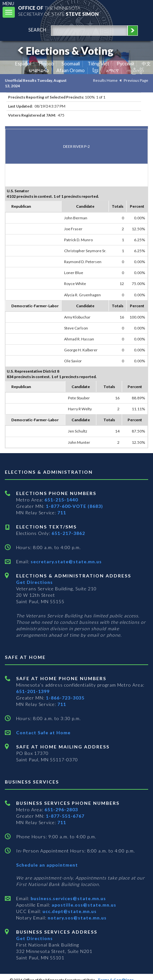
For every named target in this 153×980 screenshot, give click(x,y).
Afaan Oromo (71, 70)
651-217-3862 (68, 533)
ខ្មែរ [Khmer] (96, 70)
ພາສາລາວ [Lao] (39, 70)
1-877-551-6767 (65, 816)
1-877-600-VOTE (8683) (74, 506)
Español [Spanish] (23, 64)
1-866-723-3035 (65, 698)
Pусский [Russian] (125, 64)
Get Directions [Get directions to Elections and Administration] (34, 582)
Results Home (105, 80)
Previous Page (136, 80)
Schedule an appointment (47, 865)
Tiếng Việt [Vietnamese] (98, 64)
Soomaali (71, 64)
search (37, 30)
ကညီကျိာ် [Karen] (135, 70)
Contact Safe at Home (43, 733)
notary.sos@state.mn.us (76, 918)
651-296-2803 (61, 809)
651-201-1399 (33, 691)
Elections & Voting (64, 51)
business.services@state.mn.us (68, 898)
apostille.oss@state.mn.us (83, 905)
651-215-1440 (61, 500)
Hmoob (47, 64)
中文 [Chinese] (146, 64)
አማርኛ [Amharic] (112, 70)
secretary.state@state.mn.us (66, 561)
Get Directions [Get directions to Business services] (34, 938)
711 (62, 513)
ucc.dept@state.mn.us (69, 911)
